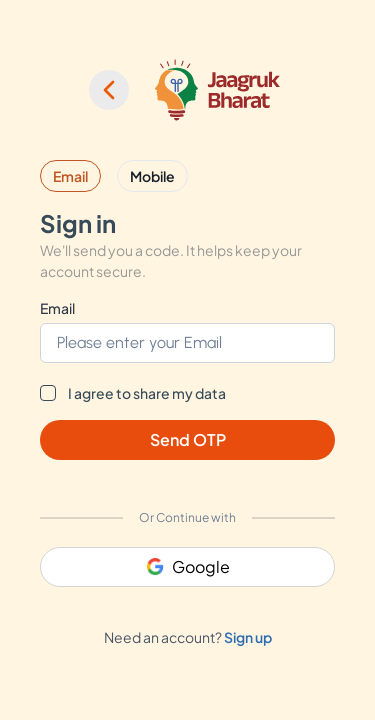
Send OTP (188, 439)
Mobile (152, 176)
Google (188, 566)
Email (70, 176)
